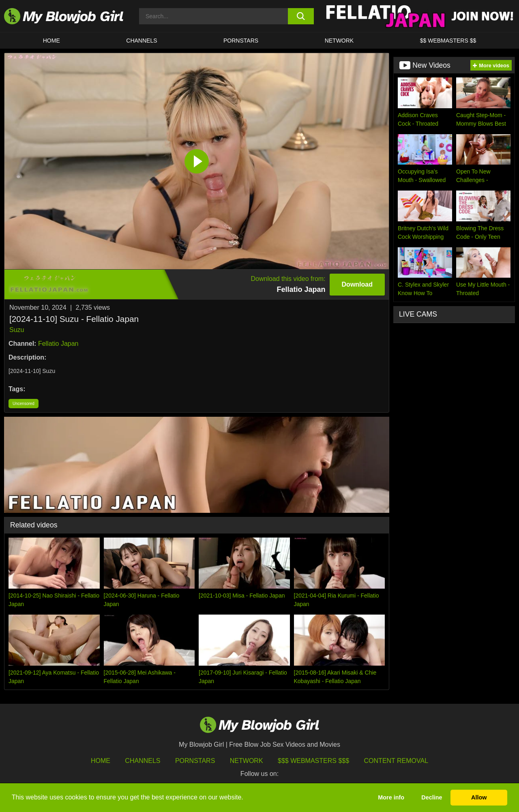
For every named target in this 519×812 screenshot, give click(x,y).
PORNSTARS (241, 41)
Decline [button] (432, 797)
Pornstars (195, 761)
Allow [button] (479, 797)
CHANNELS (142, 41)
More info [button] (391, 797)
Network (339, 41)
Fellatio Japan (58, 344)
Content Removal (396, 761)
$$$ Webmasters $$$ (313, 761)
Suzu (17, 330)
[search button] (301, 16)
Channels (143, 761)
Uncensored (24, 404)
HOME (51, 41)
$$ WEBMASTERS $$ (448, 41)
